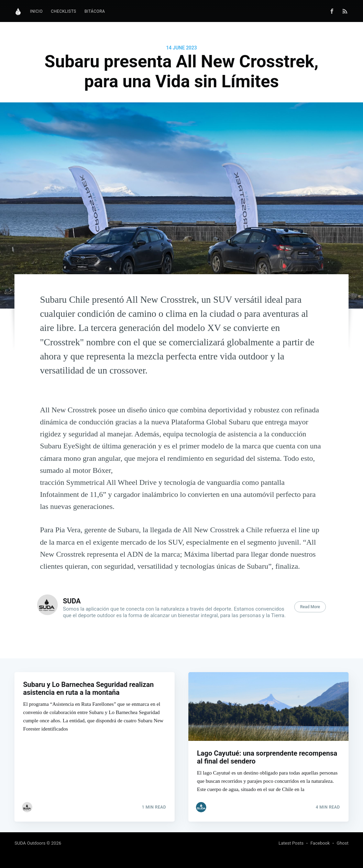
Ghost (342, 843)
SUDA (72, 601)
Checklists (64, 11)
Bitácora (95, 11)
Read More (310, 607)
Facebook (320, 843)
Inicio (36, 11)
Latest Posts (291, 843)
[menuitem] (36, 12)
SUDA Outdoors (30, 843)
